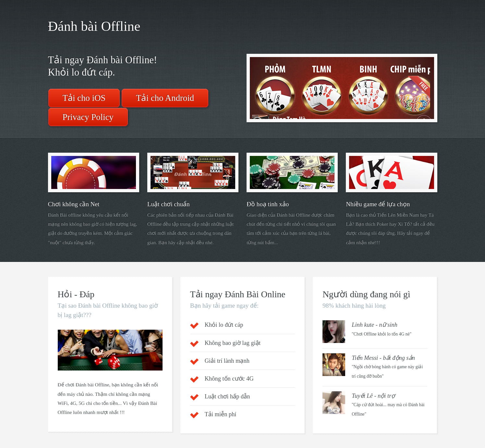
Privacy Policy (88, 117)
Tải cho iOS (84, 98)
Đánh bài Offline (94, 26)
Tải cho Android (165, 98)
